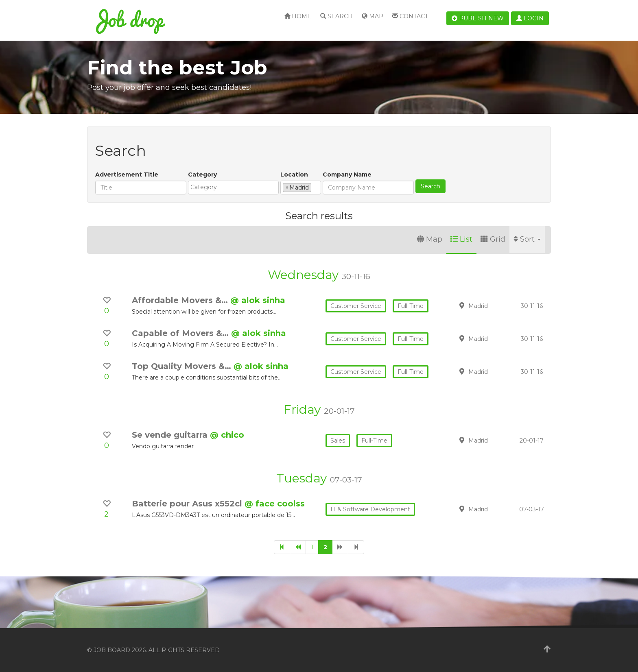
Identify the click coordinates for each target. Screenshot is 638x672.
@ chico (227, 435)
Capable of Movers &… (181, 333)
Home (298, 16)
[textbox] (235, 187)
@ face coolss (275, 504)
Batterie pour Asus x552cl (188, 504)
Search (336, 16)
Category (202, 175)
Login (530, 18)
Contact (410, 16)
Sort (527, 239)
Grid (493, 239)
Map (373, 16)
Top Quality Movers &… (183, 366)
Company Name (347, 175)
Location (294, 175)
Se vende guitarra (171, 435)
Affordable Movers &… (181, 300)
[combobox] (233, 188)
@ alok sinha (258, 300)
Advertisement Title (127, 175)
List (461, 239)
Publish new (478, 18)
